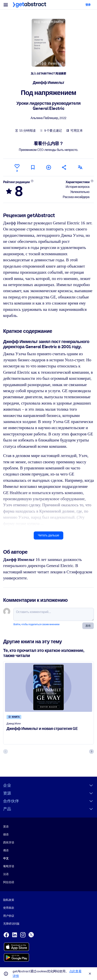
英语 (6, 827)
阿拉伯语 (9, 882)
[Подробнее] (32, 181)
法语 (6, 874)
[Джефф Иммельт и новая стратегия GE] (48, 687)
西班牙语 (9, 842)
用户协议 (9, 916)
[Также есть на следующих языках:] (80, 167)
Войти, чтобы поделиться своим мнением (36, 624)
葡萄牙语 (9, 866)
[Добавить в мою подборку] (48, 167)
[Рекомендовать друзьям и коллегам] (64, 167)
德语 (6, 835)
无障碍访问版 (11, 924)
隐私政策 (9, 900)
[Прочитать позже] (33, 167)
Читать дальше (48, 535)
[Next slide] (91, 752)
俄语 (6, 851)
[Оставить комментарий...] (54, 614)
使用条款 (9, 908)
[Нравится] (17, 167)
